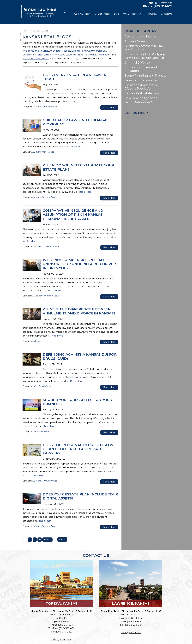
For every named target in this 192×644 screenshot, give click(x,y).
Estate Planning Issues (46, 107)
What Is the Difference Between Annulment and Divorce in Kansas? (79, 311)
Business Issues (42, 431)
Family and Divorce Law (142, 80)
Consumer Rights (33, 55)
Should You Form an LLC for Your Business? (77, 402)
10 (40, 540)
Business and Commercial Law (89, 51)
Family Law (91, 55)
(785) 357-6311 (163, 6)
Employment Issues (44, 152)
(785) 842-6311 (135, 621)
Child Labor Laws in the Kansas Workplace (76, 122)
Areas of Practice (102, 14)
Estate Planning (75, 55)
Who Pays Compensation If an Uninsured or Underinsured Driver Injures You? (79, 264)
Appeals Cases (135, 41)
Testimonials (151, 14)
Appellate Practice (60, 51)
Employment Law (54, 55)
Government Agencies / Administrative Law (142, 100)
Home (74, 14)
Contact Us (166, 14)
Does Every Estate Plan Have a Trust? (74, 77)
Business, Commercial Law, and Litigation (144, 48)
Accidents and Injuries (35, 51)
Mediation (105, 55)
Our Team (85, 14)
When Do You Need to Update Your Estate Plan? (78, 167)
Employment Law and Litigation (141, 69)
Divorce (38, 341)
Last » (62, 540)
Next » (47, 540)
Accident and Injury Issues (47, 246)
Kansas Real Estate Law (36, 59)
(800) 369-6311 (67, 628)
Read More (69, 101)
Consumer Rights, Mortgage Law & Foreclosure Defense (145, 56)
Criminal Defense (43, 386)
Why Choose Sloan (132, 14)
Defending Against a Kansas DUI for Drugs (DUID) (80, 356)
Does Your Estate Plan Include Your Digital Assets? (80, 496)
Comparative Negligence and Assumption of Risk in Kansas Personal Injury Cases (73, 215)
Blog (116, 14)
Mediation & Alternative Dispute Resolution (142, 87)
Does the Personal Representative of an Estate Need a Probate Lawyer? (79, 449)
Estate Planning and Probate (145, 75)
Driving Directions (61, 639)
